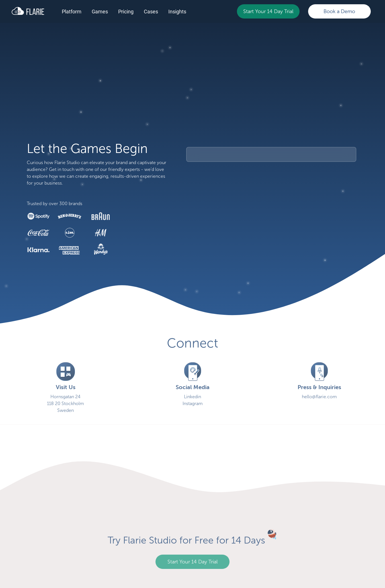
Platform (72, 12)
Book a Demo (339, 11)
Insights (177, 12)
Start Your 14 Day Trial (268, 11)
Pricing (126, 12)
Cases (151, 12)
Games (100, 12)
